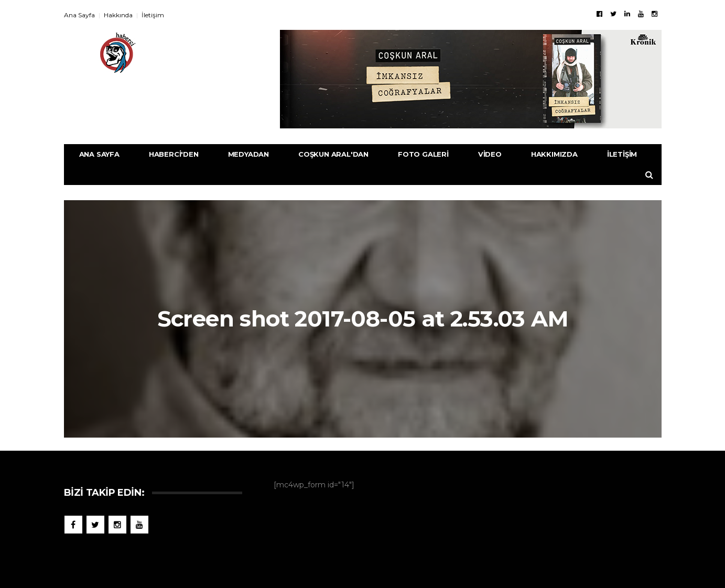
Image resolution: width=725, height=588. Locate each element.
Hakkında (118, 15)
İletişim (153, 15)
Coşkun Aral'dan (333, 154)
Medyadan (248, 154)
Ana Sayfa (79, 15)
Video (490, 154)
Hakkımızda (554, 154)
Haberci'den (174, 154)
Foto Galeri (423, 154)
